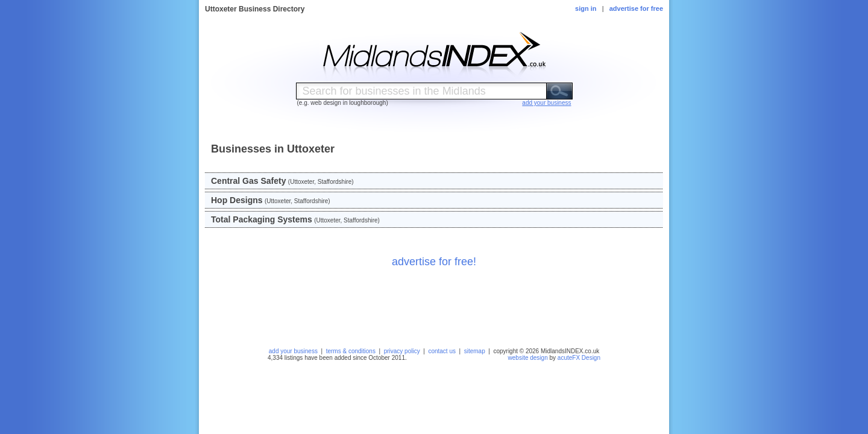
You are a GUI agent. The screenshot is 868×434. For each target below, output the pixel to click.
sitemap (475, 351)
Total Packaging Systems (262, 219)
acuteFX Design (579, 358)
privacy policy (402, 351)
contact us (442, 351)
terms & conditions (351, 351)
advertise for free (636, 8)
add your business (293, 351)
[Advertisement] (434, 304)
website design (528, 358)
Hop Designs (237, 200)
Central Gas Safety (249, 181)
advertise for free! (434, 262)
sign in (586, 8)
